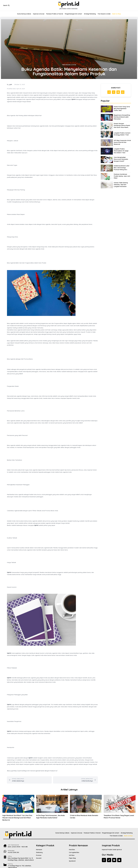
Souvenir (39, 858)
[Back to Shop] (119, 860)
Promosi (39, 855)
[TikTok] (109, 860)
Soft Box (72, 855)
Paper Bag (72, 858)
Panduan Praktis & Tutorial (55, 14)
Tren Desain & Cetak (104, 14)
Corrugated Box (74, 852)
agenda (18, 175)
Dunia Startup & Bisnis (24, 14)
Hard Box (72, 850)
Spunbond (72, 861)
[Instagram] (104, 860)
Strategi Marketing (90, 14)
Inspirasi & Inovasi (39, 14)
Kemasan (39, 850)
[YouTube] (114, 860)
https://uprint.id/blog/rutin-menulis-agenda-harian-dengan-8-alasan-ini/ (35, 771)
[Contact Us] (20, 851)
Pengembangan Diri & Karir (73, 14)
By (9, 84)
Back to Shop (117, 14)
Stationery (39, 852)
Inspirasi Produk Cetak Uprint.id (112, 850)
